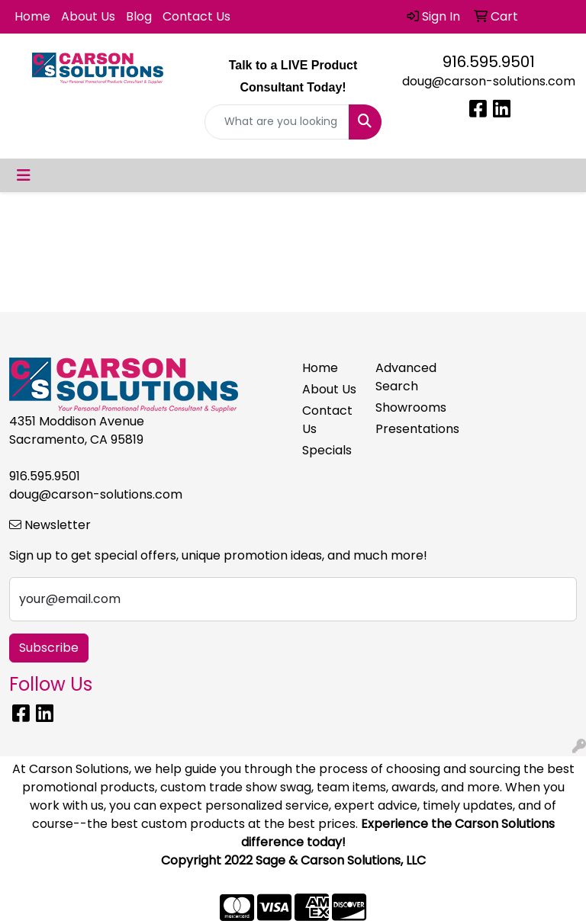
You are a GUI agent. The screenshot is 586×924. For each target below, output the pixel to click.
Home (32, 16)
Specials (327, 450)
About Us (88, 16)
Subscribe (49, 648)
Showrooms (403, 407)
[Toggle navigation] (24, 175)
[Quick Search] (277, 122)
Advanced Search (403, 377)
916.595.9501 (489, 62)
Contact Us (196, 16)
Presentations (403, 429)
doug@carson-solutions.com (489, 81)
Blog (139, 16)
